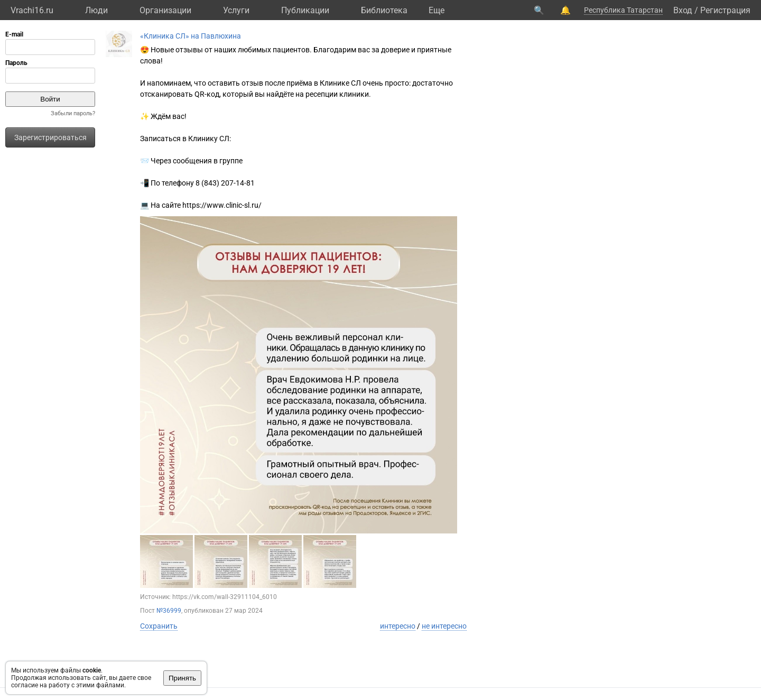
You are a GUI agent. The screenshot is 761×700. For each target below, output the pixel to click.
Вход (683, 10)
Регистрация (725, 10)
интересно (398, 626)
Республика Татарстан (623, 10)
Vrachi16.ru (32, 10)
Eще (437, 10)
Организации (165, 10)
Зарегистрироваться (50, 137)
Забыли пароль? (73, 113)
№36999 (169, 611)
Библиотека (384, 10)
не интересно (444, 626)
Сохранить (159, 626)
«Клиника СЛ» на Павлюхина (191, 36)
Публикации (305, 10)
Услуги (236, 10)
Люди (96, 10)
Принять (182, 678)
